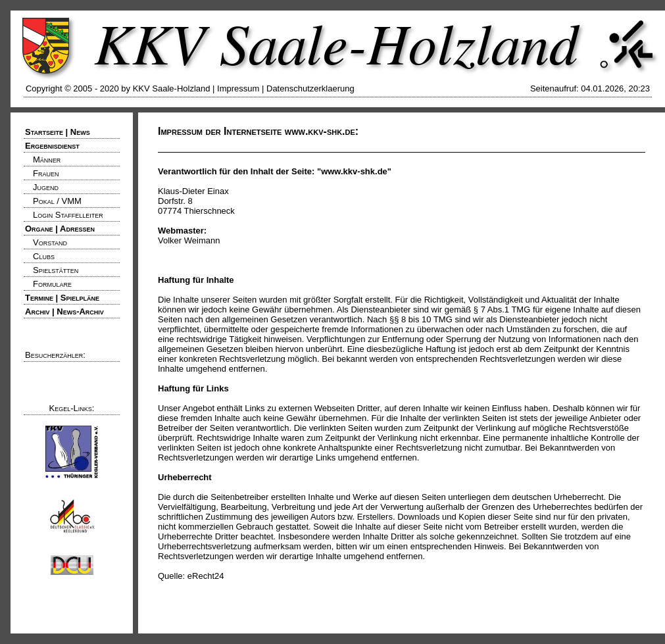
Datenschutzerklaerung (310, 88)
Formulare (52, 284)
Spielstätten (56, 270)
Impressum (238, 88)
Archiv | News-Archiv (64, 311)
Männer (47, 160)
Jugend (46, 187)
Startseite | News (58, 132)
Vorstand (50, 242)
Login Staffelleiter (68, 215)
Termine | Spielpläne (62, 298)
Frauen (46, 173)
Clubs (44, 256)
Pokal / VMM (57, 201)
